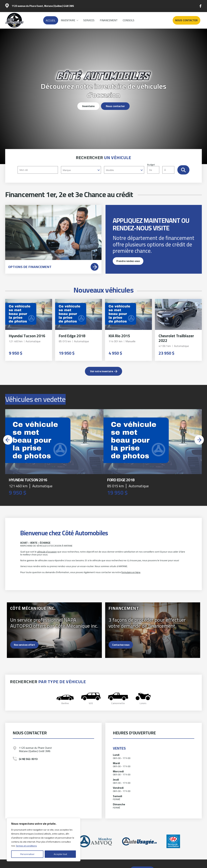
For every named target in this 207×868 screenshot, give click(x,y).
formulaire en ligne (131, 572)
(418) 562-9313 (28, 759)
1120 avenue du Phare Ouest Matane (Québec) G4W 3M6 (35, 749)
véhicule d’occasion (47, 552)
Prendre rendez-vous (128, 261)
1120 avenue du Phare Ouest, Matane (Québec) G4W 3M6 (43, 6)
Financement (109, 20)
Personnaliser (27, 854)
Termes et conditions (26, 846)
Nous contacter (186, 20)
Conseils (129, 20)
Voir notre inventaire (102, 371)
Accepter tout (60, 854)
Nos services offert (24, 645)
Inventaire (68, 20)
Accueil (51, 20)
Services (89, 20)
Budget (162, 168)
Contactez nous (121, 645)
